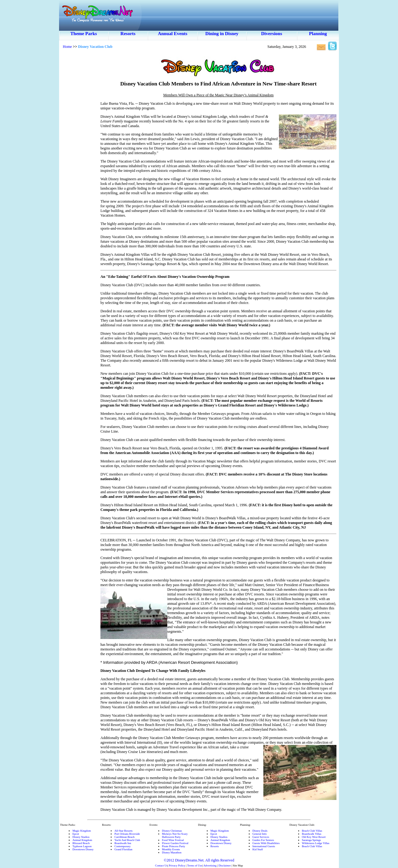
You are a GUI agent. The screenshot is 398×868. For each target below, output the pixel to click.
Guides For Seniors (263, 840)
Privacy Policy (177, 866)
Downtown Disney (83, 849)
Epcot (76, 834)
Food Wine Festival (173, 840)
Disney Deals (260, 831)
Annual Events (173, 34)
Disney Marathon (172, 852)
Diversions (272, 34)
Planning (318, 34)
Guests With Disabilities (266, 843)
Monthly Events (171, 849)
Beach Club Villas (312, 831)
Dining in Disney (222, 34)
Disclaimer (225, 866)
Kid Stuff (258, 849)
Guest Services (261, 837)
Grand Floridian (123, 849)
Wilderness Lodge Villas (316, 843)
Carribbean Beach (125, 837)
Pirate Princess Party (174, 846)
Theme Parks (83, 34)
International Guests (264, 846)
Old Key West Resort (314, 837)
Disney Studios (81, 837)
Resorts (128, 34)
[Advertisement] (79, 146)
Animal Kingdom (82, 840)
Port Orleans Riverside (127, 834)
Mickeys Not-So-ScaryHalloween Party (175, 835)
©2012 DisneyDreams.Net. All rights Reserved (199, 860)
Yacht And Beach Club (127, 840)
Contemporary (123, 846)
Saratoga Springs (311, 840)
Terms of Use (195, 866)
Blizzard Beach (81, 843)
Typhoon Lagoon (82, 846)
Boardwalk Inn (123, 843)
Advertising (210, 866)
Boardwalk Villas (312, 834)
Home (67, 47)
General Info (260, 834)
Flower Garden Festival (175, 843)
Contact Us (161, 866)
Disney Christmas (172, 831)
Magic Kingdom (82, 831)
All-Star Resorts (123, 831)
